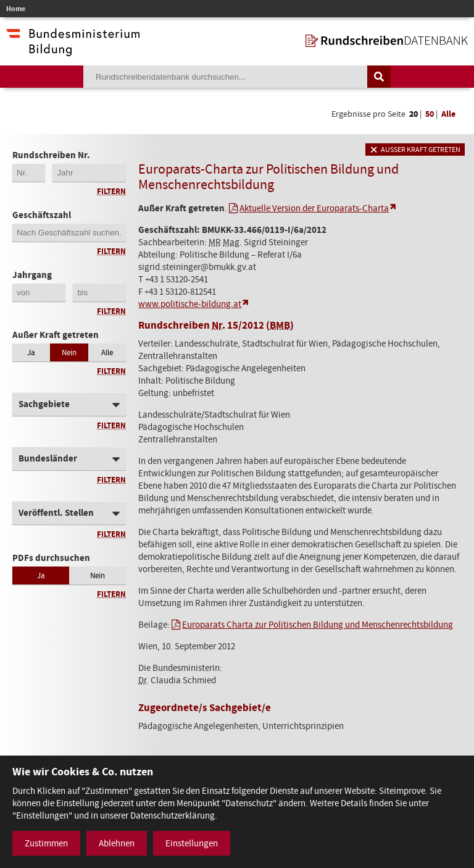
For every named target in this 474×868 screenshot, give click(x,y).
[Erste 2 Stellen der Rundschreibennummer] (29, 173)
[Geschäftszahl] (69, 233)
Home (16, 9)
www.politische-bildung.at (190, 304)
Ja (31, 352)
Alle (448, 114)
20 (414, 114)
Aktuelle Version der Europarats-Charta (314, 208)
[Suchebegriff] (225, 77)
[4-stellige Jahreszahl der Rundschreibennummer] (89, 173)
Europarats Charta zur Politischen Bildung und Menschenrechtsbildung (318, 625)
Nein (69, 352)
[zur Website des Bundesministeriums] (73, 50)
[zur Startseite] (387, 41)
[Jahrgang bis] (99, 293)
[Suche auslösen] (379, 77)
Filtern (111, 191)
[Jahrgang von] (39, 293)
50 (430, 114)
